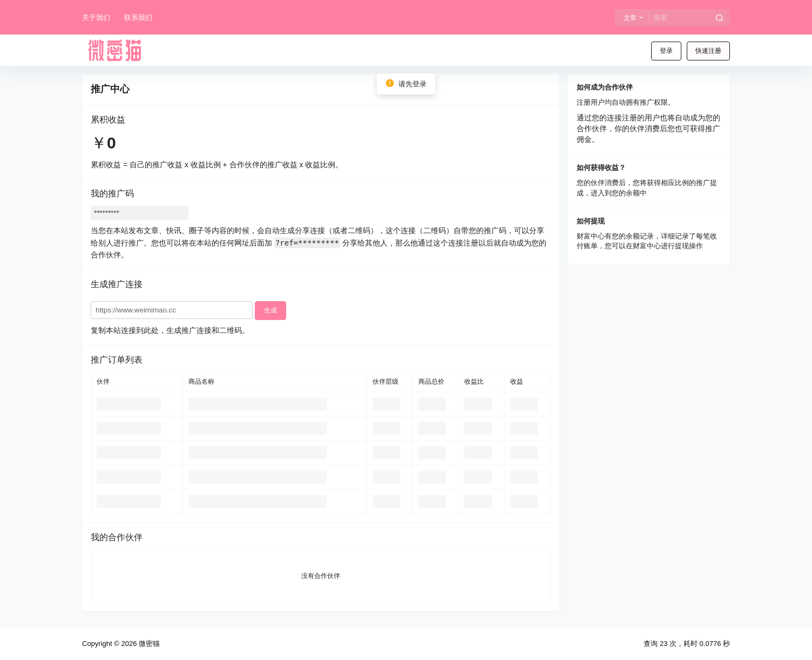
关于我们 (96, 18)
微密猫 (148, 644)
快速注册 (708, 51)
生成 (270, 310)
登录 (666, 51)
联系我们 (138, 18)
